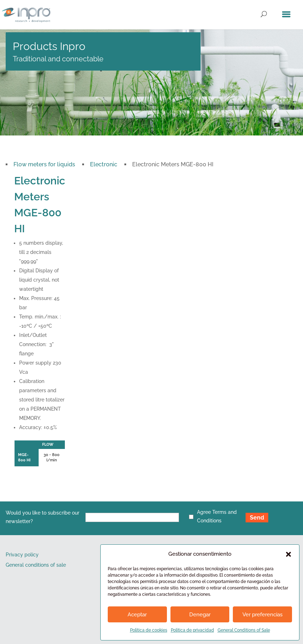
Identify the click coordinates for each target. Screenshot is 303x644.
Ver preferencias (262, 615)
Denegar (200, 615)
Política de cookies (149, 630)
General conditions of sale (36, 565)
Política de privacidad (192, 630)
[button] (288, 554)
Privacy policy (22, 555)
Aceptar (137, 615)
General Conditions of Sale (244, 630)
